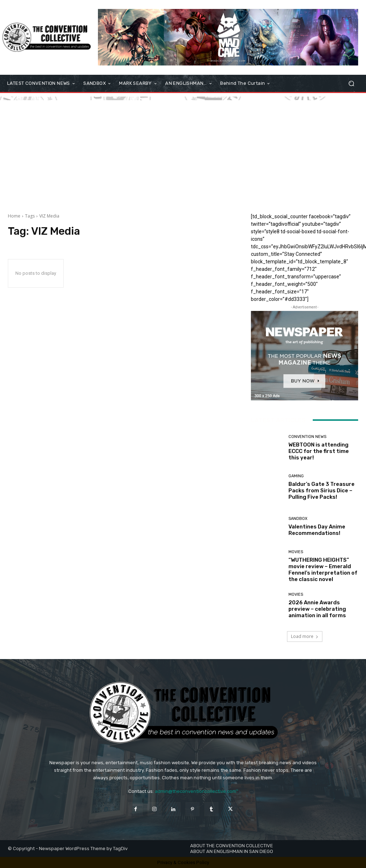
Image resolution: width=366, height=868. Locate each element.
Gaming (296, 476)
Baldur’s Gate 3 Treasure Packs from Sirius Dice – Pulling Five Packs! (322, 491)
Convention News (307, 437)
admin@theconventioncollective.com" (196, 791)
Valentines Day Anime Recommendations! (317, 530)
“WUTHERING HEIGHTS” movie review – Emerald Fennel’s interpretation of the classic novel (323, 570)
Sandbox (298, 519)
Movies (296, 552)
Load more (305, 636)
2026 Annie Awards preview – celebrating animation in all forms (317, 609)
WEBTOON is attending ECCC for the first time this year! (319, 451)
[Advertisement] (183, 150)
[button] (351, 84)
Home (14, 216)
